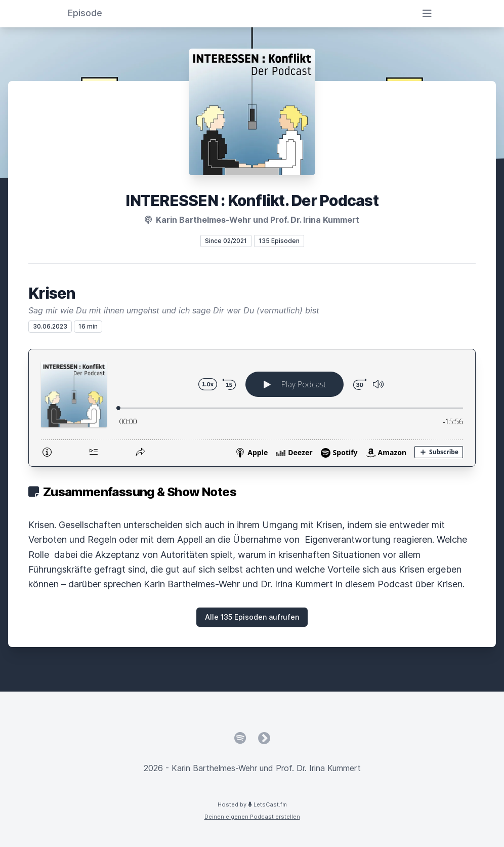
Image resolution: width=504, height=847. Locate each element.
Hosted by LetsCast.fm (252, 804)
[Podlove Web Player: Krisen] (252, 408)
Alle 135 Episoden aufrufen (252, 617)
